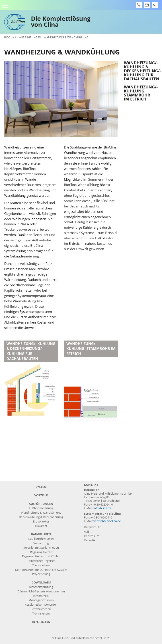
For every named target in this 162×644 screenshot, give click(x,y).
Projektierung (41, 574)
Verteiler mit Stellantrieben (41, 548)
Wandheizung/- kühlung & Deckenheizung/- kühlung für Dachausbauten (141, 71)
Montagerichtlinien (41, 600)
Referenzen (41, 622)
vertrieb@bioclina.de (107, 521)
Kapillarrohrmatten (41, 539)
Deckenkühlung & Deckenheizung (41, 517)
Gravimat (41, 526)
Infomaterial (41, 596)
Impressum (92, 536)
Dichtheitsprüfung (41, 587)
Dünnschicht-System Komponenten (41, 591)
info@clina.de (102, 508)
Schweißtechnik (41, 609)
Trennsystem (41, 565)
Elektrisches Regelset (41, 561)
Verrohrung (41, 543)
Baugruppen (41, 534)
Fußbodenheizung (41, 508)
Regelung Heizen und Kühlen (41, 556)
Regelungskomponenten (41, 605)
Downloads (41, 582)
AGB (87, 532)
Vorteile (41, 495)
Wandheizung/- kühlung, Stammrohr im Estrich (141, 93)
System (41, 487)
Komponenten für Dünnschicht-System (41, 570)
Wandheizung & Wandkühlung (41, 513)
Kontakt (91, 485)
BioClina (10, 37)
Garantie (90, 540)
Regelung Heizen (41, 552)
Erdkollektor (41, 522)
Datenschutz (92, 527)
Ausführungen (30, 37)
